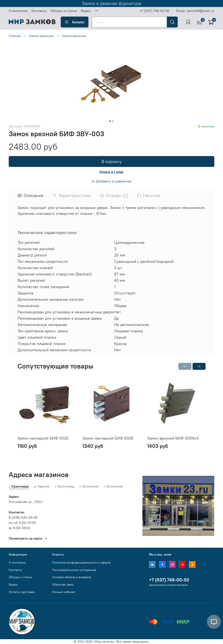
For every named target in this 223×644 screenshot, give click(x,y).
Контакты (39, 11)
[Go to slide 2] (113, 121)
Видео (86, 11)
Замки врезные (74, 36)
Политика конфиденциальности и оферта (81, 562)
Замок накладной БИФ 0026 (108, 438)
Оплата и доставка (22, 592)
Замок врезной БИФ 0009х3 (173, 438)
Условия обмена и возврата (72, 577)
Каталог (75, 22)
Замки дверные (41, 36)
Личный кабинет (64, 592)
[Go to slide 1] (110, 121)
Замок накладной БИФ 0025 (43, 438)
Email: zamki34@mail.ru (195, 11)
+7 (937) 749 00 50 (154, 11)
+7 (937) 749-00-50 (169, 580)
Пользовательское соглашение (74, 570)
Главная (15, 36)
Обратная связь (63, 585)
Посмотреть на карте (28, 538)
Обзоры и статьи (64, 11)
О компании (18, 11)
